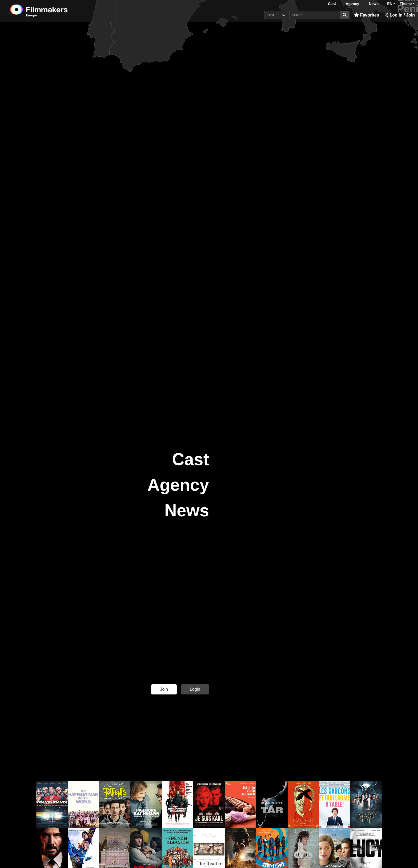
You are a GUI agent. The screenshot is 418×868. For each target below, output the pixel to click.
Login (195, 689)
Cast (332, 4)
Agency (353, 4)
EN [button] (390, 4)
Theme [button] (406, 4)
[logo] (52, 11)
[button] (52, 805)
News (374, 4)
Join (164, 689)
